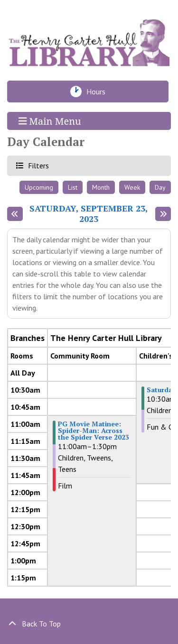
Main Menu (50, 121)
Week (132, 187)
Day (160, 187)
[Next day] (163, 214)
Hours (98, 92)
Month (101, 187)
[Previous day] (15, 214)
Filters (37, 165)
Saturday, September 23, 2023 (89, 214)
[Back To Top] (89, 624)
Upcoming (39, 187)
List (73, 187)
